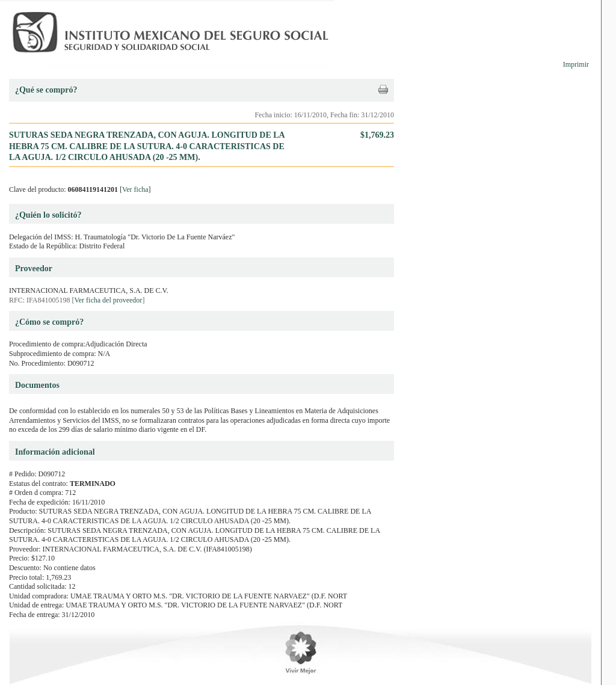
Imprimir (576, 64)
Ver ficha (135, 189)
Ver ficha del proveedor (108, 300)
